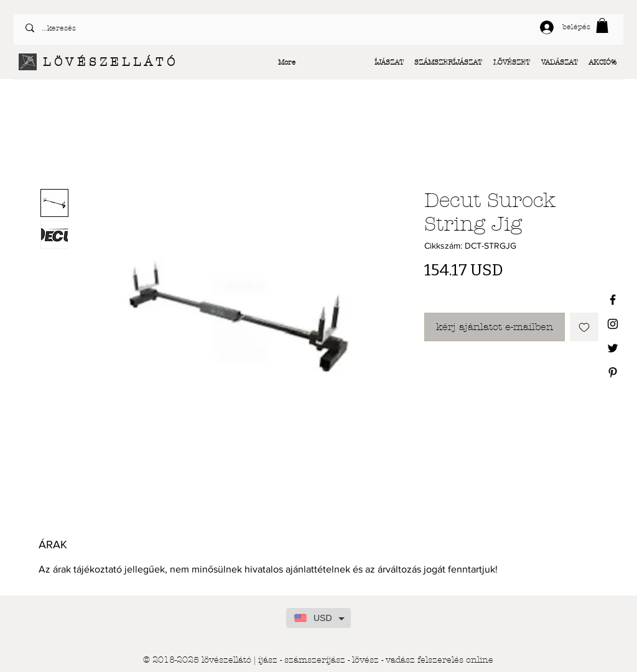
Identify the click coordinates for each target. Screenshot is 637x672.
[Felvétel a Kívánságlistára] (584, 327)
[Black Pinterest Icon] (613, 372)
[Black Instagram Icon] (613, 324)
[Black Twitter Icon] (613, 348)
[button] (602, 25)
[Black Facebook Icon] (613, 300)
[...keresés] (167, 28)
